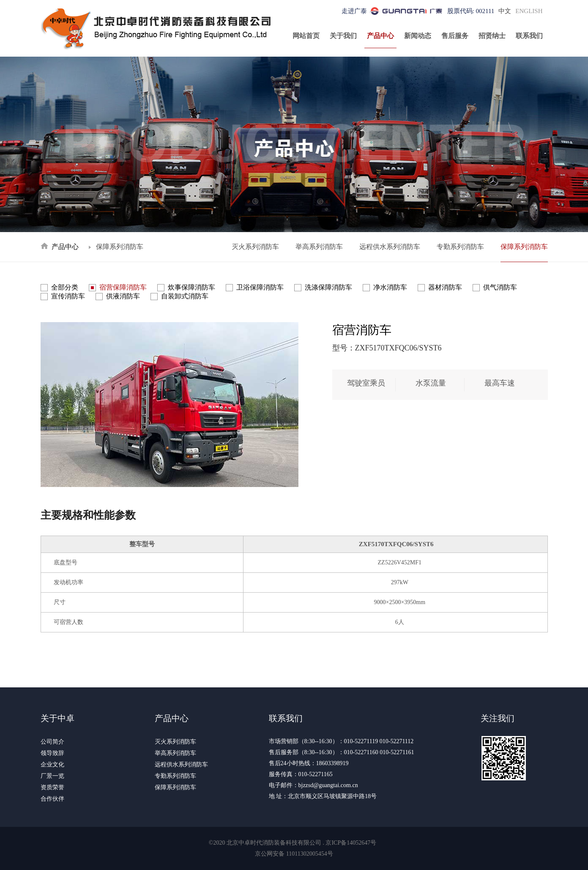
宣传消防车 (68, 296)
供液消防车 (123, 296)
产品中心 (380, 36)
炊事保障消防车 (191, 287)
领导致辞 (52, 753)
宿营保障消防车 (123, 287)
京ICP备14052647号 (351, 843)
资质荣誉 (52, 787)
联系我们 (529, 36)
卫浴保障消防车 (260, 287)
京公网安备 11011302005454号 (294, 854)
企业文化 (52, 765)
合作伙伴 (52, 799)
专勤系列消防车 (460, 247)
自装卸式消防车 (185, 296)
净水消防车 (390, 287)
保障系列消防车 (524, 247)
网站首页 (306, 36)
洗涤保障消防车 (328, 287)
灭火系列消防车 (255, 247)
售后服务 (455, 36)
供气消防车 (500, 287)
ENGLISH (529, 11)
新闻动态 (418, 36)
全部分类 (65, 287)
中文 (505, 11)
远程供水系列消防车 (390, 247)
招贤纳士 (492, 36)
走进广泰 (354, 11)
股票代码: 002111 (471, 11)
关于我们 (343, 36)
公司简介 (52, 742)
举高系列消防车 (319, 247)
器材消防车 (445, 287)
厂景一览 (52, 776)
